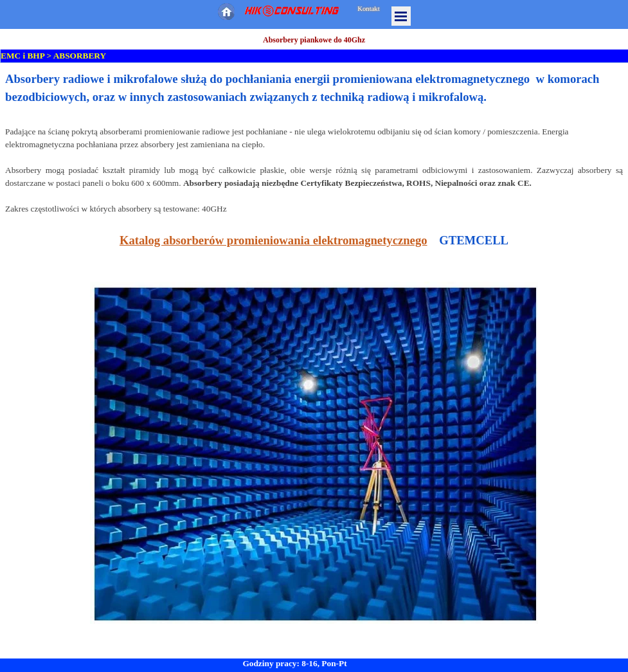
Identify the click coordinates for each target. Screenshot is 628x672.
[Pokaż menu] (401, 16)
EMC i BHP (22, 56)
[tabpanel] (314, 361)
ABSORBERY (80, 56)
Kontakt (368, 9)
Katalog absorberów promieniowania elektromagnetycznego (274, 240)
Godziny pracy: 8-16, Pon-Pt (294, 663)
